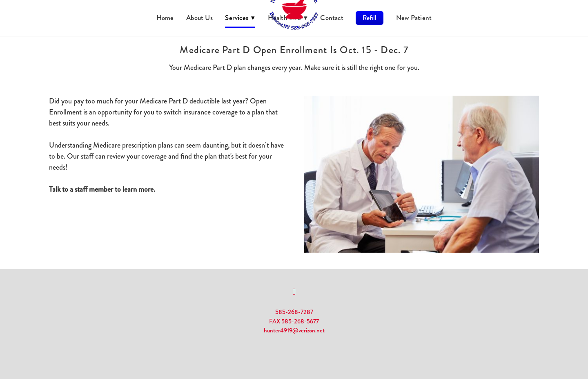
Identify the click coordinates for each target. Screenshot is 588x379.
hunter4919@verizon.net (294, 330)
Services (240, 18)
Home (165, 18)
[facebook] (294, 292)
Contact (332, 18)
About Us (199, 18)
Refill (370, 18)
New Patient (414, 18)
